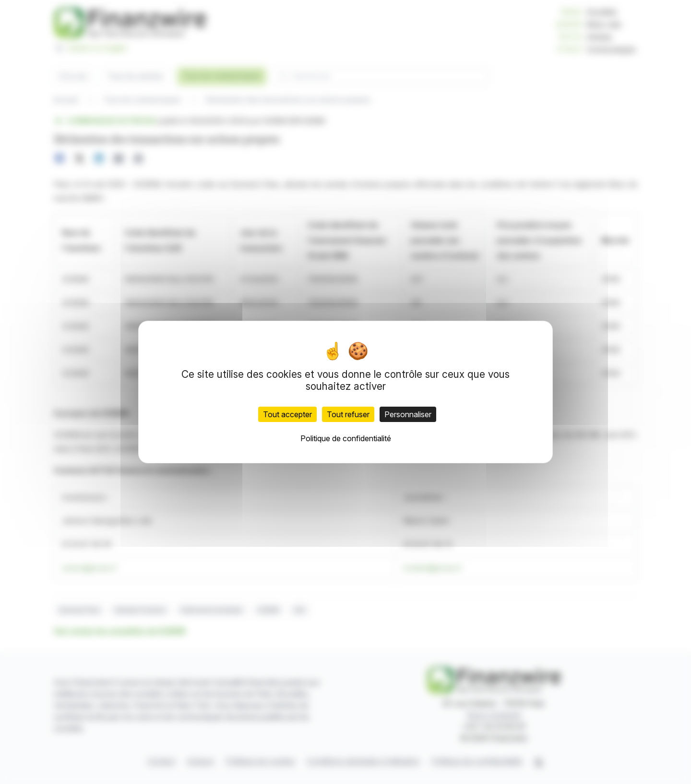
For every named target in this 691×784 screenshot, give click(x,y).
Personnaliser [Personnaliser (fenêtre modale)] (408, 414)
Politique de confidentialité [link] (346, 438)
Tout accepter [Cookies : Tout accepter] (287, 414)
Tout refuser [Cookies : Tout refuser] (348, 414)
